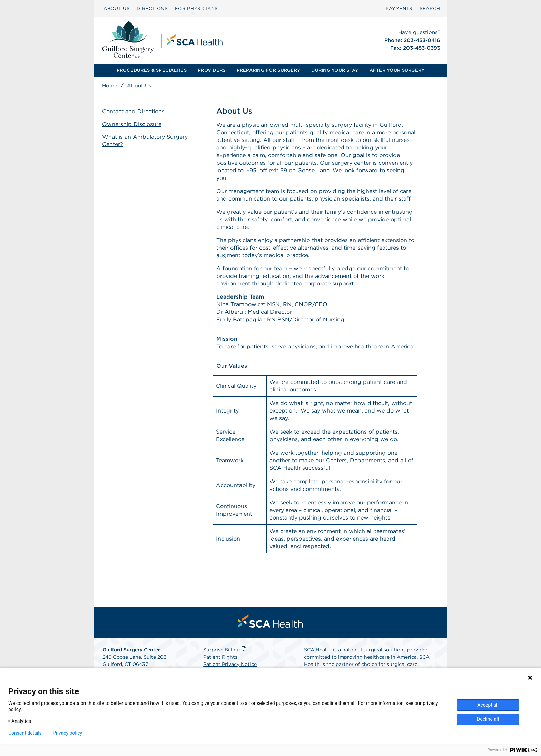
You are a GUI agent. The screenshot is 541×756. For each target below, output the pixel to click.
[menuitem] (116, 9)
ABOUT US (116, 8)
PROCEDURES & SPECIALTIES (152, 70)
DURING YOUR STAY (335, 70)
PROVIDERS (212, 70)
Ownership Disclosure (132, 124)
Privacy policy (67, 733)
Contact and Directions (133, 111)
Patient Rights (220, 657)
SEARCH (430, 8)
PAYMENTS (399, 8)
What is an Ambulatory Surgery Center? (145, 140)
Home (110, 86)
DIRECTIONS (152, 8)
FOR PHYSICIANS (196, 8)
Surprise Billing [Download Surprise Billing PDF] (225, 650)
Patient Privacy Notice (230, 664)
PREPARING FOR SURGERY (268, 70)
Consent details (25, 733)
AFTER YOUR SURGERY (397, 70)
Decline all (488, 719)
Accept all (488, 705)
